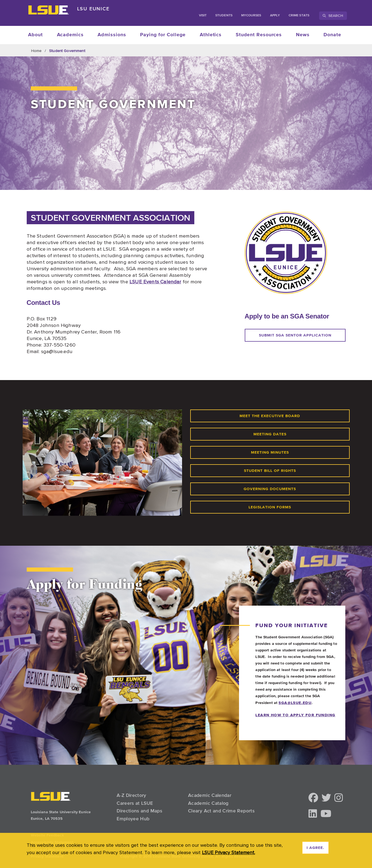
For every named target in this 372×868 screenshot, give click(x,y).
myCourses (251, 16)
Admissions (112, 35)
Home (36, 51)
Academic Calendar (210, 795)
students (224, 16)
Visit (203, 16)
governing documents (270, 489)
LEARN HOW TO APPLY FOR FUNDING (295, 715)
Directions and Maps (139, 811)
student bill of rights (270, 471)
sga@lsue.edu (295, 703)
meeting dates (270, 434)
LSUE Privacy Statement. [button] (229, 852)
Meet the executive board (270, 416)
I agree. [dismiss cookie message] (315, 848)
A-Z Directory (131, 795)
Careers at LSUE (135, 803)
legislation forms (270, 507)
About (35, 35)
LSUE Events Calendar (155, 281)
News (303, 35)
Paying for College (163, 35)
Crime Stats (299, 16)
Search (333, 16)
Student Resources (259, 35)
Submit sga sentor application (295, 335)
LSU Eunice (93, 9)
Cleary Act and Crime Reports (221, 811)
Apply (275, 16)
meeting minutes (270, 453)
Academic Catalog (208, 803)
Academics (70, 35)
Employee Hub (133, 819)
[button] (313, 798)
